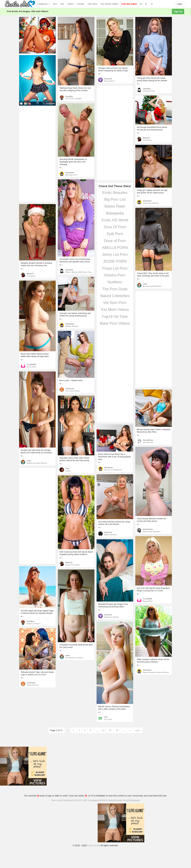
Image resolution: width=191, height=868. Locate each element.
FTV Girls (108, 719)
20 (110, 730)
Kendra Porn (115, 275)
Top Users (92, 4)
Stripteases (134, 800)
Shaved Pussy (149, 91)
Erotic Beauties (115, 192)
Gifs (62, 4)
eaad (145, 284)
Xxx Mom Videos (115, 309)
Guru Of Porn (115, 227)
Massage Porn (71, 175)
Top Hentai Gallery (109, 4)
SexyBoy (69, 96)
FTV (106, 717)
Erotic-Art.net (93, 845)
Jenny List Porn (115, 254)
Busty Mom (31, 367)
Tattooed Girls (33, 685)
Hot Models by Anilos (74, 658)
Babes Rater (115, 206)
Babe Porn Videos (115, 323)
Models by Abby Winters (37, 463)
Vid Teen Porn (115, 303)
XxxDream (70, 389)
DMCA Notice (108, 800)
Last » (138, 730)
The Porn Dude (115, 289)
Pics (55, 4)
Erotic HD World (115, 220)
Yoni (67, 469)
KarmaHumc (148, 440)
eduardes (147, 89)
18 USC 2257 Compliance (87, 800)
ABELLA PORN (115, 248)
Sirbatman (70, 173)
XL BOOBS (31, 364)
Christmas (147, 140)
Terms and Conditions (62, 800)
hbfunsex (108, 532)
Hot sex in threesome (113, 470)
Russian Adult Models (152, 286)
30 (117, 730)
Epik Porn (115, 234)
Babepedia (115, 213)
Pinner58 (108, 79)
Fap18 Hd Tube (115, 316)
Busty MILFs (109, 81)
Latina (68, 471)
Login (179, 4)
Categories (44, 4)
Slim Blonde (148, 442)
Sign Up (178, 12)
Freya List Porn (115, 268)
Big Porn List (115, 199)
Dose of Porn (115, 241)
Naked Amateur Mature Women (156, 672)
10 (103, 730)
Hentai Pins (121, 800)
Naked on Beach (34, 624)
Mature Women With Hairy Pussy (79, 272)
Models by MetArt (112, 617)
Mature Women (111, 535)
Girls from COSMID (73, 99)
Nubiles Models (72, 326)
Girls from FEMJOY (151, 203)
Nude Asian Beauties (152, 532)
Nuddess (115, 282)
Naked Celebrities (115, 296)
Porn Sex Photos (73, 391)
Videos (71, 4)
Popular (81, 4)
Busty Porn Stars (73, 565)
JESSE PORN (115, 261)
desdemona (148, 529)
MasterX (146, 138)
